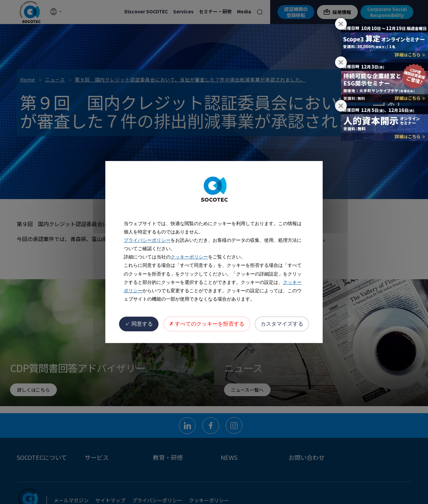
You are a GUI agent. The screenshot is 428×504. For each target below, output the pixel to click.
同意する (139, 324)
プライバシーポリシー (147, 240)
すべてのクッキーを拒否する (207, 324)
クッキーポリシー (189, 257)
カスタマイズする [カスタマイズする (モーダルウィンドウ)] (282, 324)
